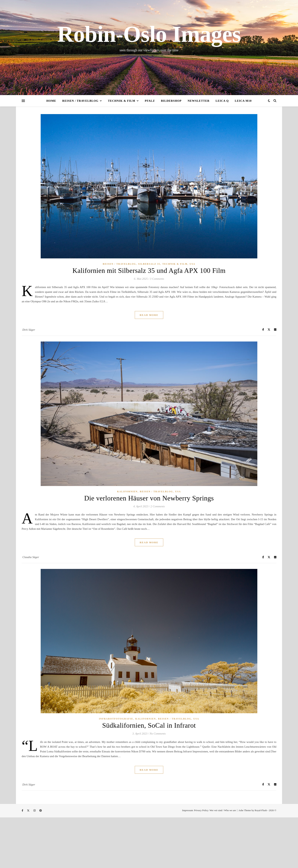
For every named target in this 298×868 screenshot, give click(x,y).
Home (51, 101)
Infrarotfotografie (116, 719)
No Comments (158, 734)
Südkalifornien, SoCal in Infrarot (149, 725)
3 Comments (157, 279)
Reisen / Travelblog (80, 101)
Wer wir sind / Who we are (223, 810)
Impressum (188, 810)
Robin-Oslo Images (149, 34)
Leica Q (222, 101)
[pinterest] (41, 811)
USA (193, 264)
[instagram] (35, 811)
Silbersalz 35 (149, 264)
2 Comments (158, 506)
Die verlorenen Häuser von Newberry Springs (149, 498)
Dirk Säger (29, 330)
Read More (149, 315)
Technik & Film (122, 101)
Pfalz (150, 101)
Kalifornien (127, 492)
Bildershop (171, 101)
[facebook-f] (23, 811)
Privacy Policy (201, 810)
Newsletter (199, 101)
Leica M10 (243, 101)
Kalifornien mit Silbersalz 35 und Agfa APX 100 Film (149, 271)
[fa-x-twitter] (29, 811)
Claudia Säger (31, 557)
